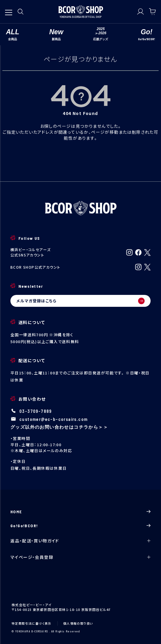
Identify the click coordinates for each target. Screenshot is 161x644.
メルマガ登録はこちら (80, 301)
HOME (80, 512)
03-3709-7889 (36, 411)
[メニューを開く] (9, 10)
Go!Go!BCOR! (80, 526)
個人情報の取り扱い (78, 623)
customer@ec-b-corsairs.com (53, 419)
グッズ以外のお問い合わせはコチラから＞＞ (59, 427)
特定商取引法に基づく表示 (32, 623)
